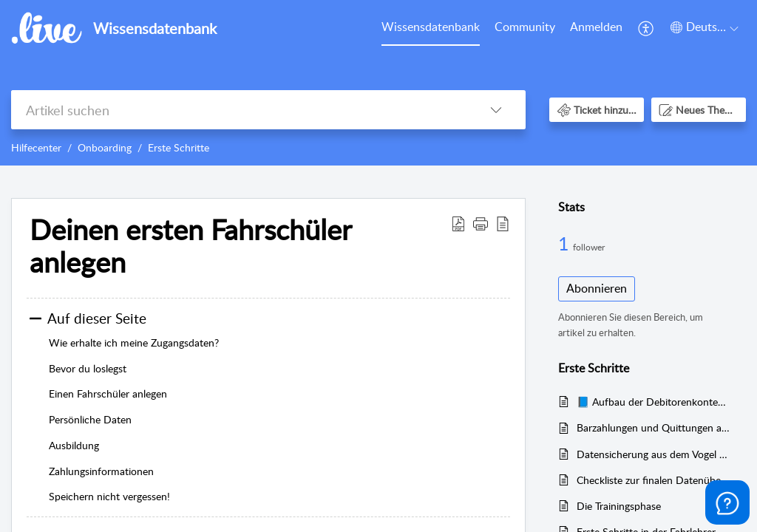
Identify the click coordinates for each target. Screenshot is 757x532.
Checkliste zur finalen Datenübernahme (654, 480)
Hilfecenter (36, 147)
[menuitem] (431, 28)
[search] (239, 110)
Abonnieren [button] (597, 288)
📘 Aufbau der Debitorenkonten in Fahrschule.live (654, 402)
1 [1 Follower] (566, 243)
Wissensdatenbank (431, 27)
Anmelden (596, 27)
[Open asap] (727, 502)
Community (525, 27)
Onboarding (105, 147)
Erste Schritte (179, 147)
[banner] (378, 83)
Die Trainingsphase (619, 506)
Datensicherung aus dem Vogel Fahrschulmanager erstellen (654, 454)
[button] (646, 28)
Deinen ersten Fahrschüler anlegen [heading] (190, 246)
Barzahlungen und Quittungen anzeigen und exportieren (654, 427)
